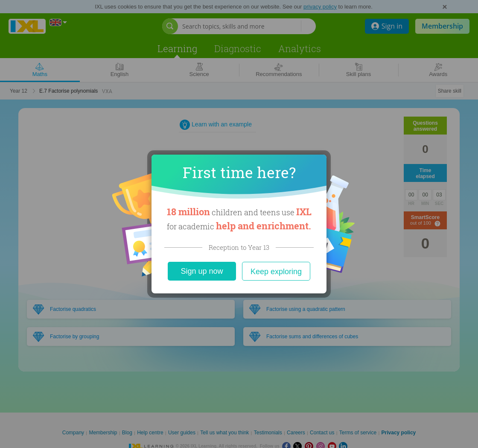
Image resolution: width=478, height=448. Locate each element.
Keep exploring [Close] (276, 272)
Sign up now (202, 271)
